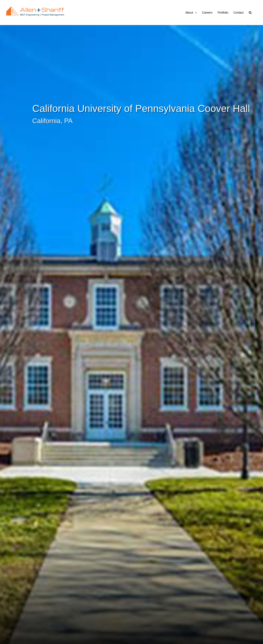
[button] (250, 13)
